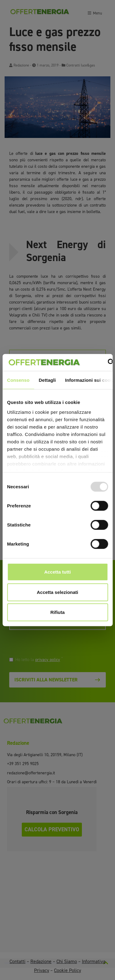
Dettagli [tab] (47, 380)
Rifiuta (57, 612)
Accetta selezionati (57, 592)
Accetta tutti (57, 572)
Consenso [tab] (18, 380)
